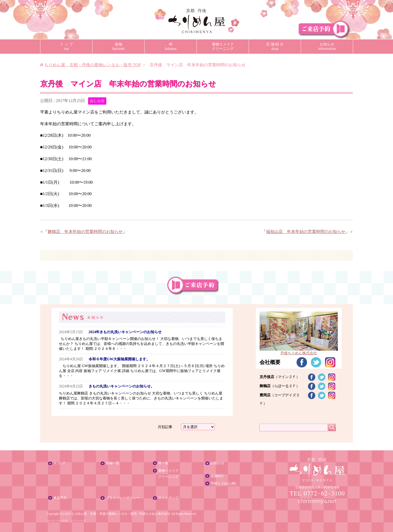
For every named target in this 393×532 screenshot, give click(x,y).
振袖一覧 (113, 463)
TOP (93, 65)
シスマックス (78, 521)
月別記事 (165, 427)
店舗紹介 (217, 476)
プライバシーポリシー (123, 498)
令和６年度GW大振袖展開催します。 (119, 359)
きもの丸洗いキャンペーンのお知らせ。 (121, 386)
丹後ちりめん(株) (224, 483)
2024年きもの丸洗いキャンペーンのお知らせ (125, 332)
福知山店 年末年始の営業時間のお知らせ (306, 232)
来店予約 (60, 498)
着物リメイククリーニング (223, 46)
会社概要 (270, 362)
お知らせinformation (327, 46)
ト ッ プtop (66, 46)
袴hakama (171, 46)
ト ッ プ (59, 463)
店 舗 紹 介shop (275, 46)
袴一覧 (163, 463)
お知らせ (217, 463)
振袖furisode (118, 46)
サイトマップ (168, 498)
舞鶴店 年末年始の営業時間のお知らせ (85, 232)
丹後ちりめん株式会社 (299, 351)
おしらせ (97, 101)
